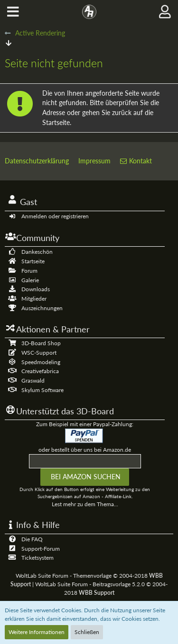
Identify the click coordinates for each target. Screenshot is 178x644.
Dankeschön (37, 252)
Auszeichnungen (42, 308)
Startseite (33, 261)
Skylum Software (42, 390)
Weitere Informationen (37, 632)
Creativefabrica (40, 371)
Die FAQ (32, 539)
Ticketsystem (37, 558)
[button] (13, 12)
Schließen (87, 632)
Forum (29, 271)
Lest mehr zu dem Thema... (85, 504)
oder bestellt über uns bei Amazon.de (85, 450)
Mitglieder (34, 299)
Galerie (30, 280)
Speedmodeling (41, 362)
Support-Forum (41, 549)
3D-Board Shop (41, 343)
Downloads (36, 289)
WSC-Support (39, 353)
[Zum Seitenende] (9, 43)
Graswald (33, 380)
